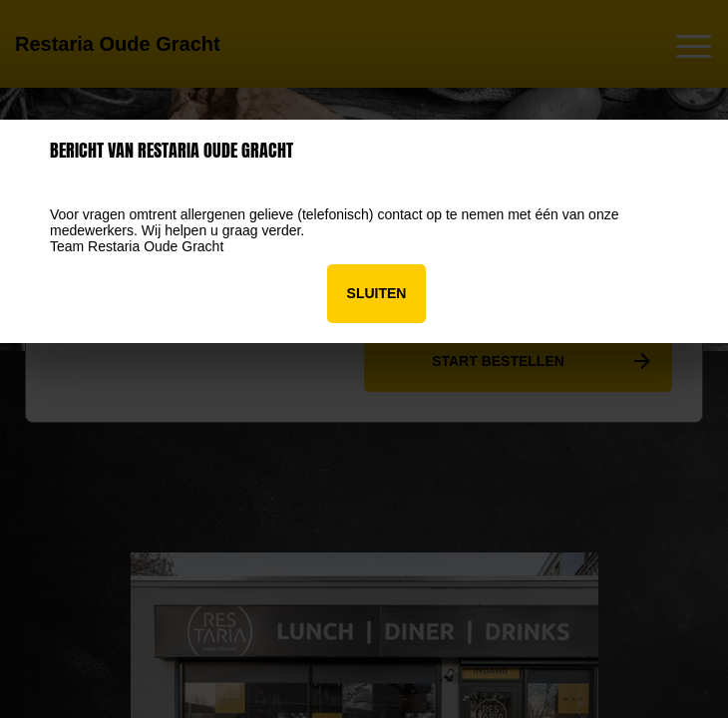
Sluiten (377, 293)
